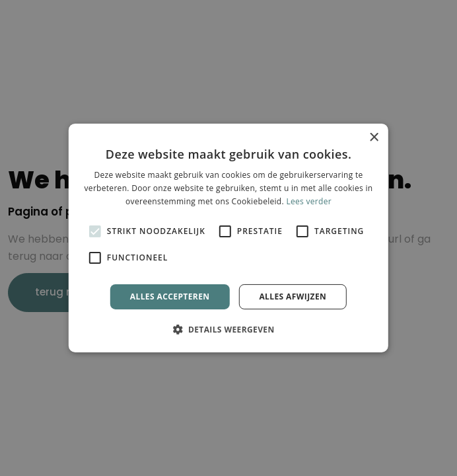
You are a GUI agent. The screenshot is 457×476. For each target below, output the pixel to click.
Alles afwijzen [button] (293, 297)
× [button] (373, 138)
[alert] (228, 238)
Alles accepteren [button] (170, 297)
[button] (228, 329)
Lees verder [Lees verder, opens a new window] (309, 201)
